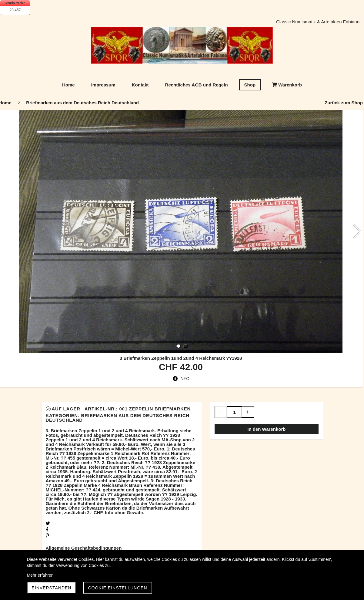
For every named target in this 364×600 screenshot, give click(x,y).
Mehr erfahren (40, 575)
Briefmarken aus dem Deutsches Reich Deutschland (118, 418)
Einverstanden (52, 588)
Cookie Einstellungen (117, 588)
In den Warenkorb (266, 429)
